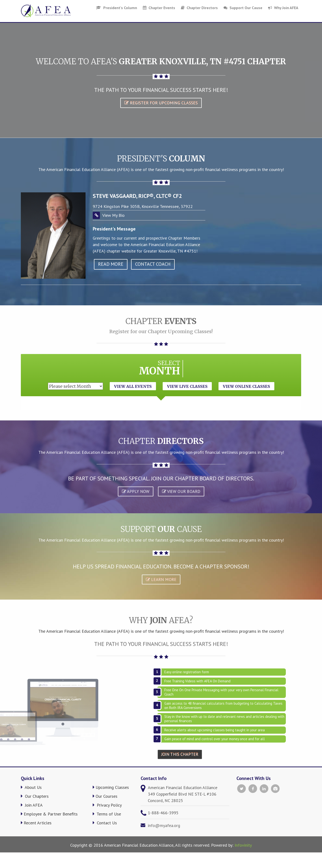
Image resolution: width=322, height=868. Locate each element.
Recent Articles (36, 823)
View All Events (133, 386)
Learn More (161, 579)
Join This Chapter (180, 754)
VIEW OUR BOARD (181, 491)
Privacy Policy (107, 805)
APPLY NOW (135, 491)
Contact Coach (153, 264)
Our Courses (105, 796)
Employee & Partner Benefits (49, 814)
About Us (31, 787)
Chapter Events (159, 8)
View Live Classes (187, 386)
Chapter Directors (199, 8)
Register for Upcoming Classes (161, 103)
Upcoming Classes (111, 787)
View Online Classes (246, 386)
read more (111, 264)
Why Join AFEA (283, 8)
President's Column (117, 8)
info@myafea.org (164, 825)
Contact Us (105, 823)
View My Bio (113, 215)
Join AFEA (32, 805)
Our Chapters (35, 796)
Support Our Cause (243, 8)
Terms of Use (107, 814)
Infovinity (243, 845)
